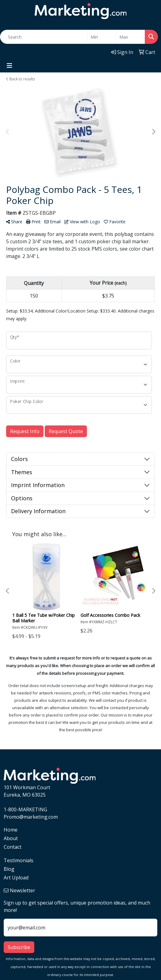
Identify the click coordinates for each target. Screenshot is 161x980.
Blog (9, 869)
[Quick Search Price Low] (102, 37)
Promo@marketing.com (31, 817)
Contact (13, 847)
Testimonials (19, 860)
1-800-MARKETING (25, 809)
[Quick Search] (44, 37)
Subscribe (19, 947)
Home (11, 830)
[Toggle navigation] (9, 66)
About (11, 838)
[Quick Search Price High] (131, 37)
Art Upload (16, 878)
